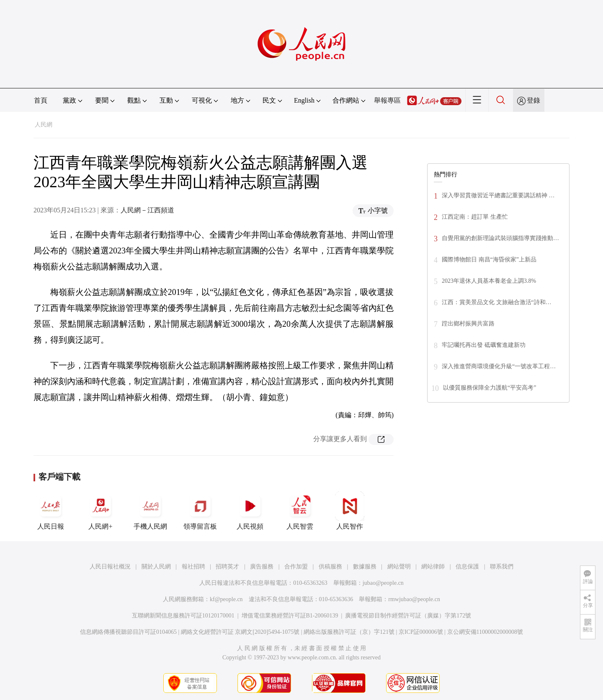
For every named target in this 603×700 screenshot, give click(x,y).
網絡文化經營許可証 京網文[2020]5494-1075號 (240, 632)
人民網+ (100, 511)
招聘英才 (227, 567)
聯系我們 (502, 567)
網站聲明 (399, 567)
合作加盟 (296, 567)
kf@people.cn (226, 599)
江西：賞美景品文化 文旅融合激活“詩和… (497, 302)
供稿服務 (330, 567)
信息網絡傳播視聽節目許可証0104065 (128, 632)
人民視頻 (250, 511)
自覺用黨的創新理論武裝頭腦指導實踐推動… (500, 238)
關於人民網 (156, 567)
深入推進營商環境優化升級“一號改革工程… (499, 366)
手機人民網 (150, 511)
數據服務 (365, 567)
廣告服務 (262, 567)
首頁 (41, 100)
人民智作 (350, 511)
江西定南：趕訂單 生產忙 (475, 217)
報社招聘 (193, 567)
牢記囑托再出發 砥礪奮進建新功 (484, 345)
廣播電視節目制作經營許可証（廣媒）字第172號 (408, 616)
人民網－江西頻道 (147, 210)
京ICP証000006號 (421, 632)
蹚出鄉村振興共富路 (468, 324)
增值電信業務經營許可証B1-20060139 (290, 616)
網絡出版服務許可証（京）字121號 (349, 632)
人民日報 (51, 511)
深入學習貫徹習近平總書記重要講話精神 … (498, 195)
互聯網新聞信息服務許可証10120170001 (183, 616)
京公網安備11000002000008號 (485, 632)
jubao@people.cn (383, 583)
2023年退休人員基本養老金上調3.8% (489, 281)
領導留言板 (200, 511)
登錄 (533, 100)
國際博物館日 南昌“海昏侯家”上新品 (489, 260)
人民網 (44, 125)
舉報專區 (387, 100)
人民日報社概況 (110, 567)
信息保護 (467, 567)
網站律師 (433, 567)
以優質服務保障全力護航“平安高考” (490, 388)
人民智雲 (300, 511)
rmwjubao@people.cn (414, 599)
